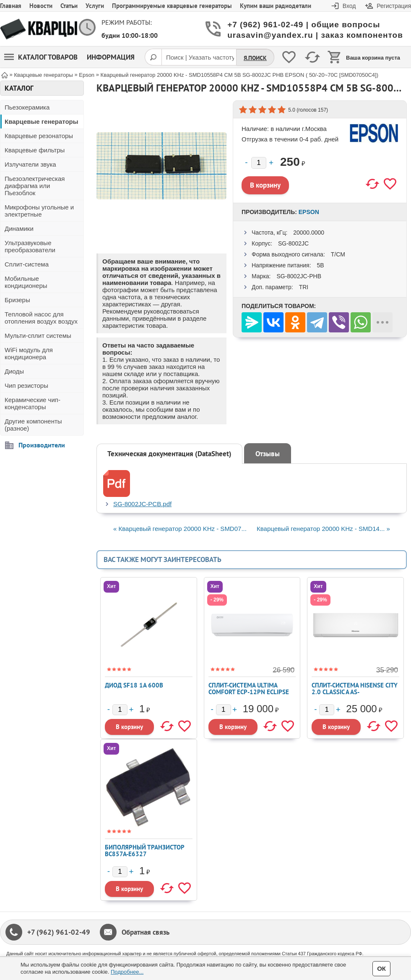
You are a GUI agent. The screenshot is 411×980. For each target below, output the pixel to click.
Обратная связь (146, 932)
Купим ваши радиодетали (276, 6)
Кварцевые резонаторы (39, 136)
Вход (349, 6)
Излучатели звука (30, 164)
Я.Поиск (255, 58)
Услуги (95, 6)
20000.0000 (309, 233)
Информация (111, 57)
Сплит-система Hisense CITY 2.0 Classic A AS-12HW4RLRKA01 (355, 692)
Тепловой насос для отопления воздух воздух (41, 318)
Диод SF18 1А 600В (134, 685)
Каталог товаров (41, 57)
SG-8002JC (293, 243)
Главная (11, 6)
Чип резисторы (26, 385)
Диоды (14, 371)
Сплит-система (27, 264)
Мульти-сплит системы (38, 336)
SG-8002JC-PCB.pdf (142, 504)
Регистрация (394, 6)
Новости (41, 6)
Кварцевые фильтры (35, 150)
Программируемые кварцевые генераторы (172, 6)
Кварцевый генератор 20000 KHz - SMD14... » (323, 529)
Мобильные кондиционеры (26, 282)
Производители (42, 445)
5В (320, 265)
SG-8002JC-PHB (299, 276)
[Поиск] (153, 57)
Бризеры (17, 300)
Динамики (19, 229)
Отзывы (268, 454)
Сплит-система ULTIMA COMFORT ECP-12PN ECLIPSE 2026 (249, 692)
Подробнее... (127, 972)
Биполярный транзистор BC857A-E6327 (144, 851)
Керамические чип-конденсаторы (33, 403)
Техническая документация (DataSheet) (169, 454)
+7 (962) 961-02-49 (59, 932)
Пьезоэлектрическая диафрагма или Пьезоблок (35, 186)
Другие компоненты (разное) (33, 425)
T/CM (338, 254)
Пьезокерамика (27, 107)
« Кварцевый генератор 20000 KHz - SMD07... (180, 529)
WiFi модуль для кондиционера (29, 353)
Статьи (69, 6)
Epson (309, 212)
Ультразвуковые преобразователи (30, 246)
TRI (304, 287)
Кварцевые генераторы (42, 122)
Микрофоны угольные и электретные (39, 211)
